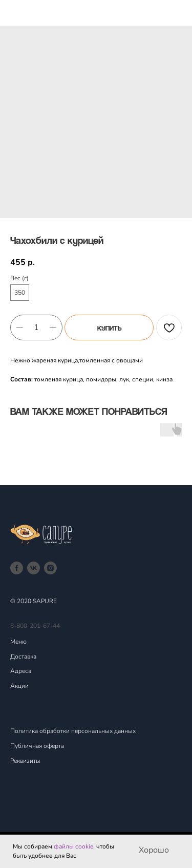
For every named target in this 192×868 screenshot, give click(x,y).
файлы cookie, (74, 846)
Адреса (21, 671)
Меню (18, 642)
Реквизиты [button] (25, 761)
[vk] (34, 568)
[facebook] (17, 568)
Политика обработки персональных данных (73, 731)
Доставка (23, 657)
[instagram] (50, 568)
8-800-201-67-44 (35, 626)
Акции (19, 686)
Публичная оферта (37, 746)
